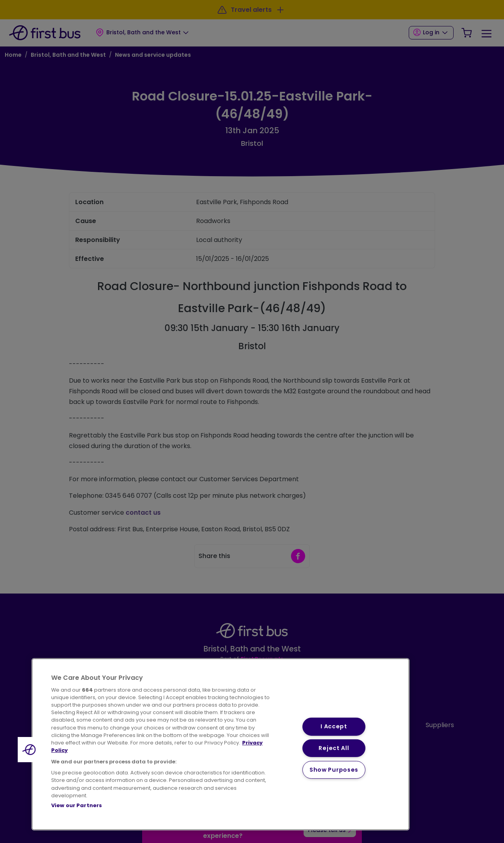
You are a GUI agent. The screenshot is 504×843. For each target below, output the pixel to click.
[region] (220, 744)
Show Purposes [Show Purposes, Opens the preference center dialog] (334, 770)
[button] (30, 750)
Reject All (334, 748)
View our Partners (77, 805)
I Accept (334, 726)
